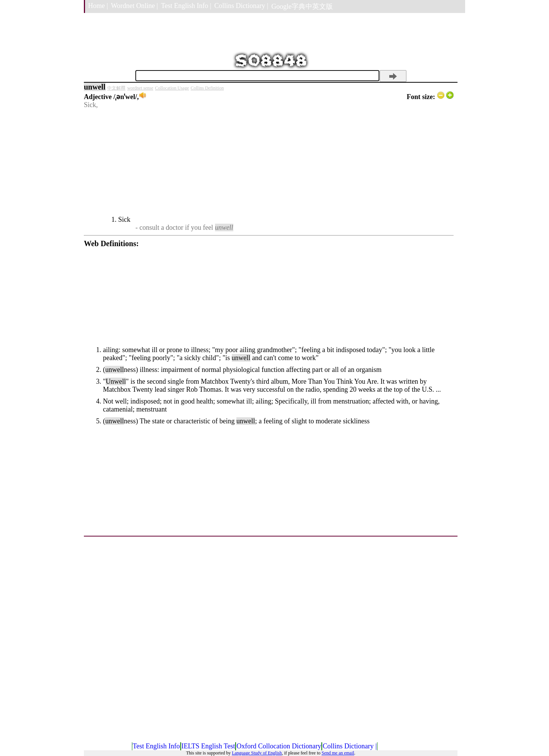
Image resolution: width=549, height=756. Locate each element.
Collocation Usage (172, 88)
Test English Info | (186, 6)
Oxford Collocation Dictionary (279, 746)
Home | (98, 6)
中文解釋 (116, 88)
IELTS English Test (208, 746)
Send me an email (338, 753)
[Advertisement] (269, 162)
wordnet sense (140, 88)
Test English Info (156, 746)
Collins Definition (207, 88)
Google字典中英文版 (302, 6)
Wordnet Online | (134, 6)
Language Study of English (257, 753)
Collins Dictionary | (241, 6)
